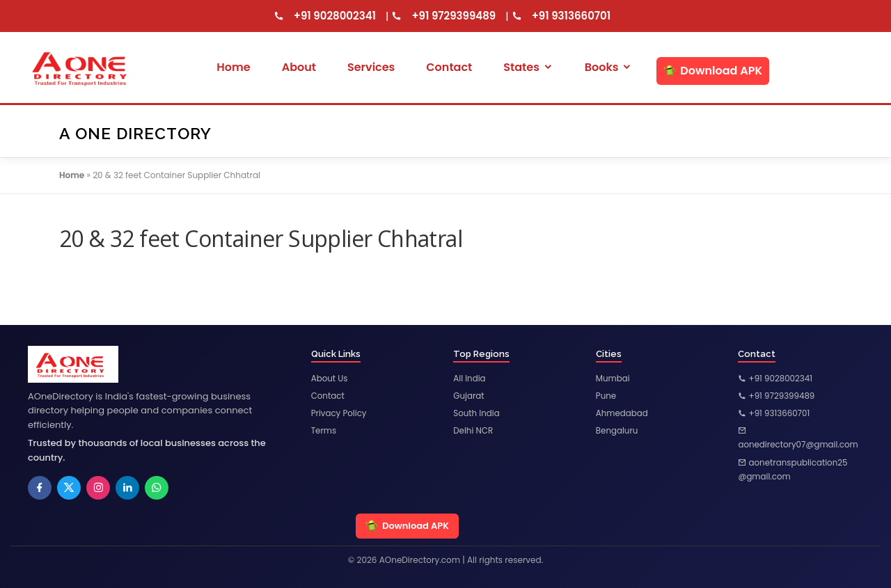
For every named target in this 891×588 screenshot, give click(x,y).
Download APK (713, 71)
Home (233, 67)
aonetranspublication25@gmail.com (793, 470)
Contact (449, 67)
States (528, 67)
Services (371, 67)
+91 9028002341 (335, 16)
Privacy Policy (339, 414)
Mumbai (613, 378)
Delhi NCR (473, 431)
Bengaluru (617, 431)
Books (609, 67)
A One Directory (135, 133)
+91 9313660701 (571, 16)
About (299, 67)
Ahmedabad (622, 414)
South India (476, 414)
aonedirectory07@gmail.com (799, 439)
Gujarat (469, 396)
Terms (324, 431)
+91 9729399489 (454, 16)
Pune (606, 396)
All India (470, 378)
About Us (330, 378)
